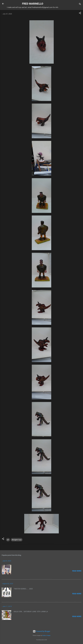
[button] (80, 13)
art (8, 540)
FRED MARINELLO (33, 4)
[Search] (80, 4)
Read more (77, 571)
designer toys (17, 540)
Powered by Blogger (41, 631)
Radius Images (46, 635)
